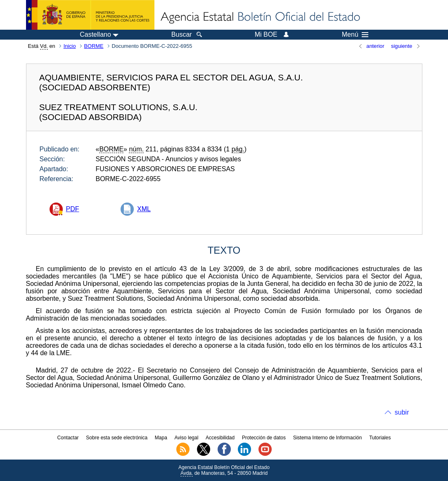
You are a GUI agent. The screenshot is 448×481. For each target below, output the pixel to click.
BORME (94, 46)
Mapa (161, 438)
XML (144, 209)
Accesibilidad (220, 438)
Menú (355, 35)
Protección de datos (264, 438)
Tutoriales (380, 438)
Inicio (70, 46)
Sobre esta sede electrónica (117, 438)
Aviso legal (187, 438)
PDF (73, 209)
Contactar (68, 438)
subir (402, 412)
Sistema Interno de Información (328, 438)
